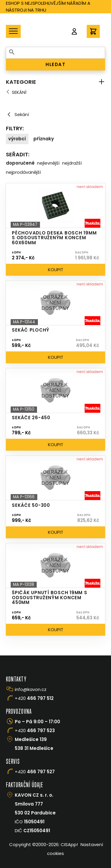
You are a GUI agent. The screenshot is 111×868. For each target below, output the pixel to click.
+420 (34, 698)
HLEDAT (55, 64)
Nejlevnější (48, 163)
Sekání (19, 92)
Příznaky (44, 139)
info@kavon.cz (31, 689)
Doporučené (20, 163)
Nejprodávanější (23, 172)
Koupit (56, 270)
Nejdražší (72, 163)
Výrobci (17, 139)
